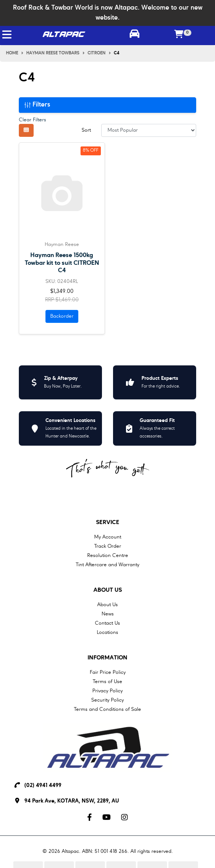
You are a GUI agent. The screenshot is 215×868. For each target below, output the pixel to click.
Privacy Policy (107, 691)
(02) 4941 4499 (43, 786)
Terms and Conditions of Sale (107, 709)
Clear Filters (33, 120)
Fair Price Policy (108, 672)
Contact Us (107, 623)
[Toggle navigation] (7, 35)
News (108, 614)
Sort (86, 130)
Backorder (62, 316)
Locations (107, 632)
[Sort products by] (149, 130)
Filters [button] (37, 105)
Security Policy (107, 700)
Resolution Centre (108, 555)
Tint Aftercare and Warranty (107, 565)
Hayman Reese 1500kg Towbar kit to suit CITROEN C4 (62, 263)
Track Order (108, 546)
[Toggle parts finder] (134, 35)
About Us (108, 590)
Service (108, 523)
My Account (108, 537)
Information (107, 658)
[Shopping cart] (179, 35)
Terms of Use (107, 682)
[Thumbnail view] (26, 130)
